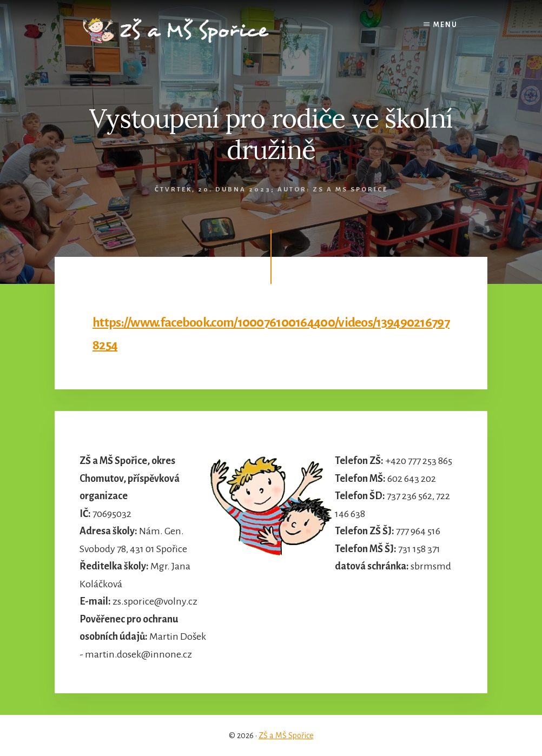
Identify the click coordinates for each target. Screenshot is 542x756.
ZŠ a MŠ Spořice (286, 735)
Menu (445, 25)
